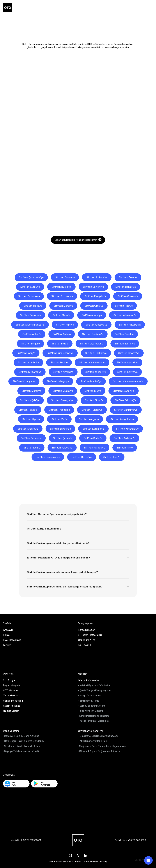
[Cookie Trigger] (142, 860)
